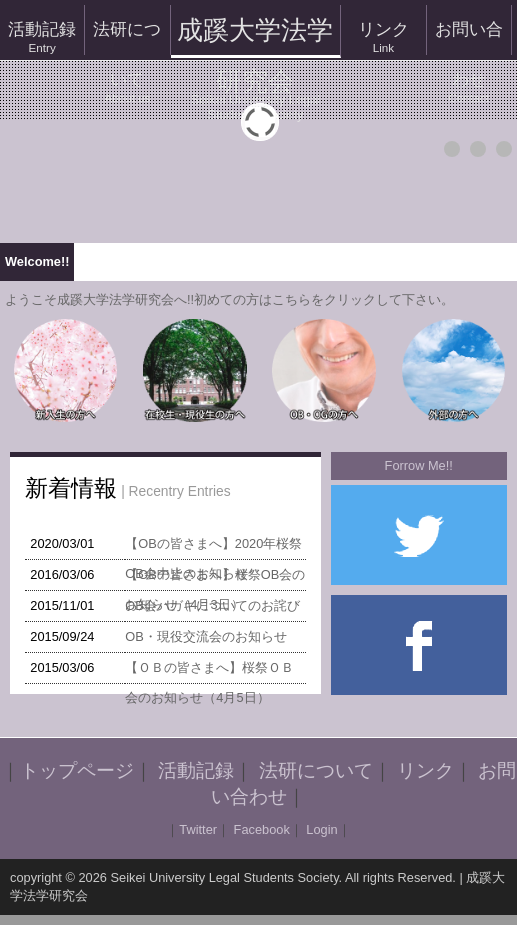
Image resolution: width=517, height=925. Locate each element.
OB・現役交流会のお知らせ (206, 636)
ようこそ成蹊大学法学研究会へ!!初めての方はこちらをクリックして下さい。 (229, 299)
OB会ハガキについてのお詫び (212, 605)
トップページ (77, 770)
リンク (383, 37)
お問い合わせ (469, 37)
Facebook (262, 829)
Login (321, 829)
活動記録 (42, 37)
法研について (127, 37)
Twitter (198, 829)
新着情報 (71, 488)
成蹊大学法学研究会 (256, 37)
